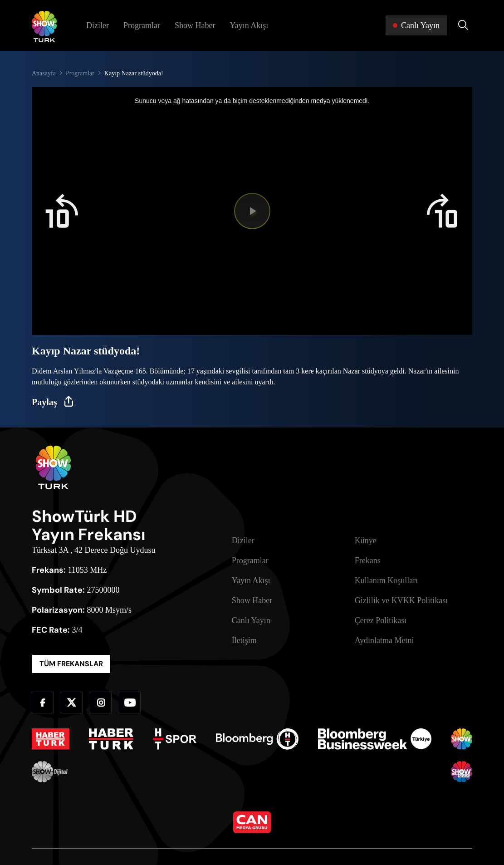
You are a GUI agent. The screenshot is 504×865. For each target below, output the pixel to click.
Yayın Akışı (249, 25)
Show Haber (195, 25)
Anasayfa (44, 73)
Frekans (368, 560)
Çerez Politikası (381, 620)
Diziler (98, 25)
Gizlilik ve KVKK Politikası (401, 600)
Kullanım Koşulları (386, 580)
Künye (366, 541)
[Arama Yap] (463, 25)
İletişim (244, 640)
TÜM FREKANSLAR (71, 664)
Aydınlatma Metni (384, 640)
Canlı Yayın (251, 620)
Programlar (142, 25)
